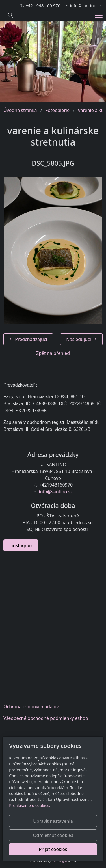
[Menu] (99, 15)
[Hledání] (10, 15)
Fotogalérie (58, 110)
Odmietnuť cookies (53, 835)
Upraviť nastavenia (53, 821)
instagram (21, 545)
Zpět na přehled (53, 353)
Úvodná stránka (20, 110)
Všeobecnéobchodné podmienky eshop (46, 718)
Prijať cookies (53, 849)
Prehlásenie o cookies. (30, 805)
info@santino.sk (56, 492)
